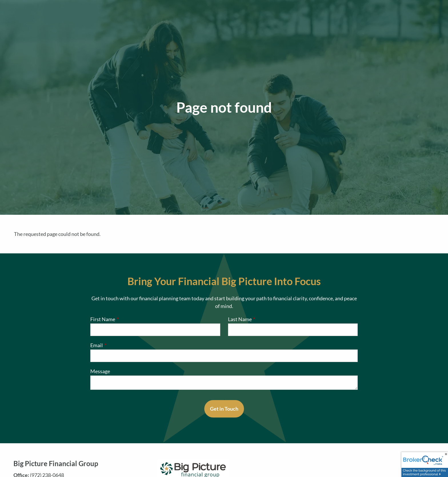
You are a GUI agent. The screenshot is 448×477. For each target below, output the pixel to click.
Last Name (263, 319)
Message (100, 371)
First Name (126, 319)
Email (120, 345)
